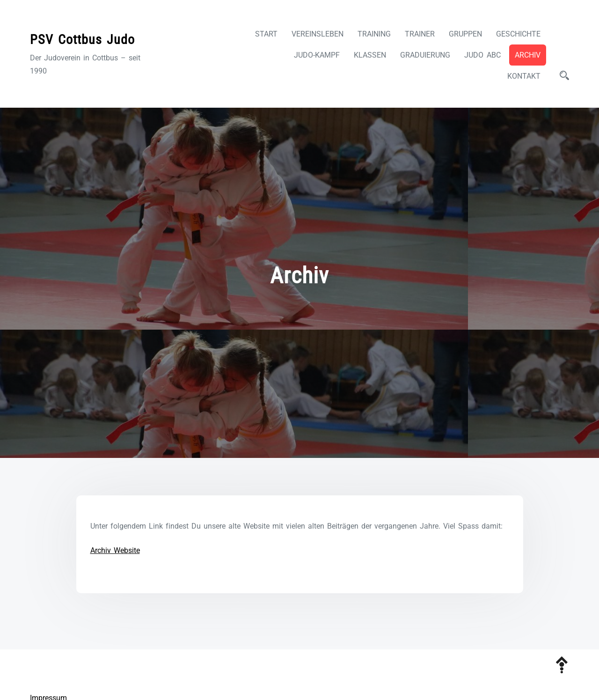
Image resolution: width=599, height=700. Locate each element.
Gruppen (465, 34)
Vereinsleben (318, 34)
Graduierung (425, 55)
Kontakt (524, 76)
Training (374, 34)
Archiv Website (115, 550)
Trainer (420, 34)
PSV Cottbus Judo (82, 40)
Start (266, 34)
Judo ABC (482, 55)
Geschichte (518, 34)
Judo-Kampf (317, 55)
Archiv (528, 55)
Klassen (370, 55)
